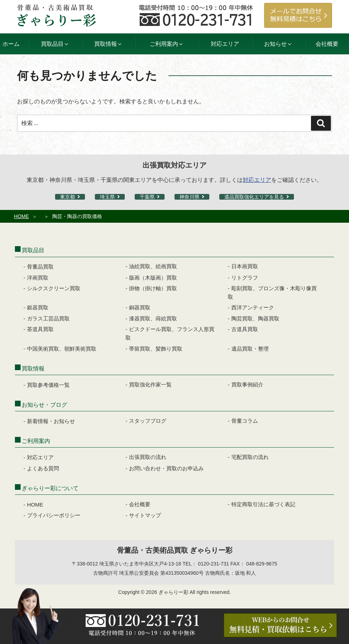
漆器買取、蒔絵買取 (153, 318)
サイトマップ (145, 515)
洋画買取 (38, 278)
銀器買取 (38, 307)
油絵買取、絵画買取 (153, 266)
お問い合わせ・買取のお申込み (166, 468)
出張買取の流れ (148, 457)
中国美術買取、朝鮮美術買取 (62, 349)
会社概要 (327, 44)
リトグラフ (245, 278)
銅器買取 (140, 307)
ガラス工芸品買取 (48, 318)
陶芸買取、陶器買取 (255, 318)
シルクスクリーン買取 (54, 288)
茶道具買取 (40, 329)
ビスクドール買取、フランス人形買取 (170, 333)
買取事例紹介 (247, 385)
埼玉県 (107, 197)
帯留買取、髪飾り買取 (156, 349)
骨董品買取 (40, 267)
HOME (21, 216)
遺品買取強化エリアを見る (254, 197)
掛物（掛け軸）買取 (153, 288)
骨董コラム (245, 421)
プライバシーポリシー (54, 515)
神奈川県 (189, 197)
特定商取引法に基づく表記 (263, 504)
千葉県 (147, 197)
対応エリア (225, 44)
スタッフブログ (148, 421)
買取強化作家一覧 (150, 385)
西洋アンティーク (253, 307)
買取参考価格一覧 (48, 385)
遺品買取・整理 (250, 349)
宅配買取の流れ (250, 457)
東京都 (68, 197)
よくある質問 (43, 468)
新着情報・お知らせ (51, 421)
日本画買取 (245, 266)
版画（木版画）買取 (153, 278)
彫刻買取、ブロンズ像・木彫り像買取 (272, 293)
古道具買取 (245, 329)
